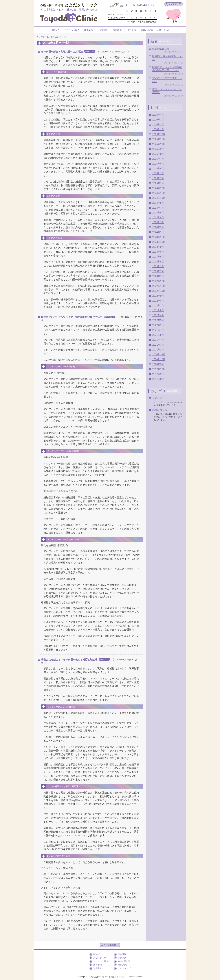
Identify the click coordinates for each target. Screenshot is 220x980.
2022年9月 (158, 296)
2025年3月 (158, 173)
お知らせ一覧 (100, 958)
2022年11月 (159, 286)
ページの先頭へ (110, 945)
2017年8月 (158, 379)
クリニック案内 (72, 30)
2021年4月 (158, 340)
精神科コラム (160, 410)
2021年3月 (158, 345)
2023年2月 (158, 271)
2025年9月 (158, 149)
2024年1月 (158, 232)
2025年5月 (158, 169)
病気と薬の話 (147, 30)
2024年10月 (159, 198)
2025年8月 (158, 154)
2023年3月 (158, 266)
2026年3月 (158, 120)
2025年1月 (158, 183)
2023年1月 (158, 276)
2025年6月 (158, 164)
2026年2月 (158, 125)
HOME (56, 30)
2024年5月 (158, 213)
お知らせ (157, 398)
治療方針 (103, 30)
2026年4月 (158, 115)
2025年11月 (159, 139)
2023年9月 (158, 247)
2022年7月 (158, 306)
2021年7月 (158, 330)
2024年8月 (158, 203)
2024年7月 (158, 208)
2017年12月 (159, 369)
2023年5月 (158, 257)
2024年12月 (159, 188)
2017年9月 (158, 374)
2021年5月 (158, 335)
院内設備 (117, 30)
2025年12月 (159, 134)
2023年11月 (159, 237)
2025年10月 (159, 144)
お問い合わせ (163, 30)
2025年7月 (158, 159)
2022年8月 (158, 301)
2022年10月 (159, 291)
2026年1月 (158, 129)
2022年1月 (158, 325)
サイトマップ (175, 4)
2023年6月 (158, 252)
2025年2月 (158, 178)
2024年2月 (158, 227)
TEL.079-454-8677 (139, 5)
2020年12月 (159, 355)
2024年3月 (158, 222)
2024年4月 (158, 218)
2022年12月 (159, 281)
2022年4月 (158, 315)
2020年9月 (158, 364)
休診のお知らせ (161, 49)
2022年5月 (158, 310)
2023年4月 (158, 262)
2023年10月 (159, 242)
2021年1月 (158, 350)
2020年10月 (159, 359)
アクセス (132, 30)
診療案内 (88, 30)
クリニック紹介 (101, 961)
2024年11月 (159, 193)
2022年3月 (158, 320)
